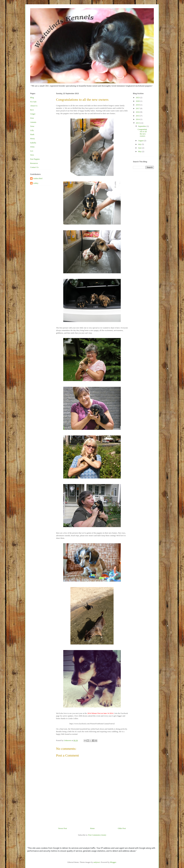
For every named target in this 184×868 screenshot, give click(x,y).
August (141, 141)
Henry (33, 139)
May (140, 151)
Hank (32, 134)
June (140, 148)
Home (92, 828)
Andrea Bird (38, 178)
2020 (138, 101)
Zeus (32, 118)
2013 (138, 123)
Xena (32, 126)
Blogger (113, 862)
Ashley (36, 183)
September (142, 126)
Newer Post (63, 828)
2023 (138, 97)
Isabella (33, 143)
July (140, 144)
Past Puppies (35, 159)
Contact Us (34, 167)
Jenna (32, 147)
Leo (32, 151)
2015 (138, 116)
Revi (32, 110)
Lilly (32, 130)
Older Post (122, 828)
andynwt (97, 862)
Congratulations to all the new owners (142, 133)
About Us (34, 106)
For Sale (33, 102)
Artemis (33, 122)
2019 (138, 105)
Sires (32, 155)
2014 (138, 119)
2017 (138, 108)
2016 (138, 112)
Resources (34, 163)
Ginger (33, 114)
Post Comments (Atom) (97, 835)
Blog (32, 97)
